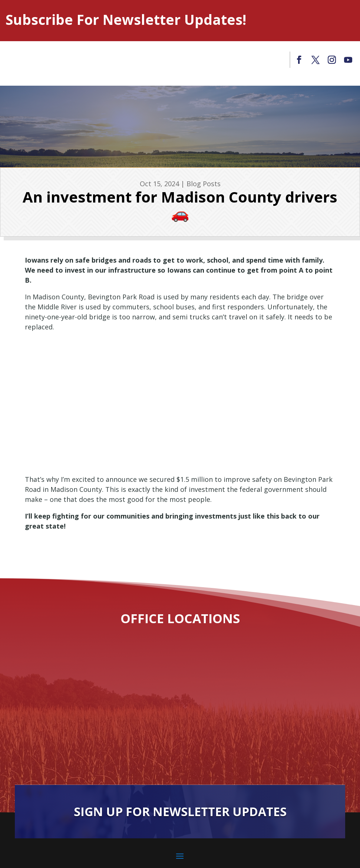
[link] (299, 60)
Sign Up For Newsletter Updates (180, 811)
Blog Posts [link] (204, 184)
